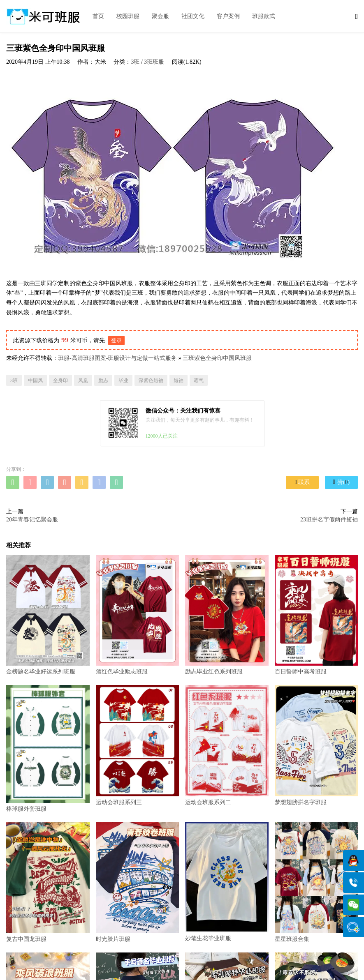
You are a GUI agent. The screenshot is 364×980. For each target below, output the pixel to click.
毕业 (123, 380)
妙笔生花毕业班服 (227, 882)
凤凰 (83, 380)
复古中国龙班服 (48, 882)
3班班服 (154, 62)
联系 (302, 482)
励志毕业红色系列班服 (227, 615)
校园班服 (128, 16)
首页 (98, 16)
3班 (135, 62)
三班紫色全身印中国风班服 (217, 358)
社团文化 (193, 16)
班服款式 (264, 16)
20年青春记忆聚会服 (32, 520)
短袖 (179, 380)
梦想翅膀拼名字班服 (316, 745)
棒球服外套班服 (48, 748)
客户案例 (228, 16)
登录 (116, 340)
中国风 (35, 380)
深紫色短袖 (151, 380)
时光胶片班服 (138, 882)
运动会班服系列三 (138, 745)
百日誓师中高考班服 (316, 615)
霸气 (199, 380)
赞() (341, 482)
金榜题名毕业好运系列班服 (48, 615)
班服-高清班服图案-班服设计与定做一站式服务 (117, 358)
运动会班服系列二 (227, 745)
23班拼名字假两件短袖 (329, 520)
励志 (103, 380)
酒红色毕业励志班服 (138, 615)
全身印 (60, 380)
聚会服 (160, 16)
